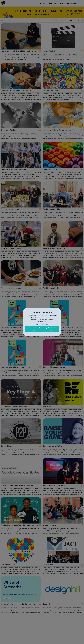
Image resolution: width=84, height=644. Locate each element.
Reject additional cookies (50, 329)
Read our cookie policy (42, 324)
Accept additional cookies (33, 329)
